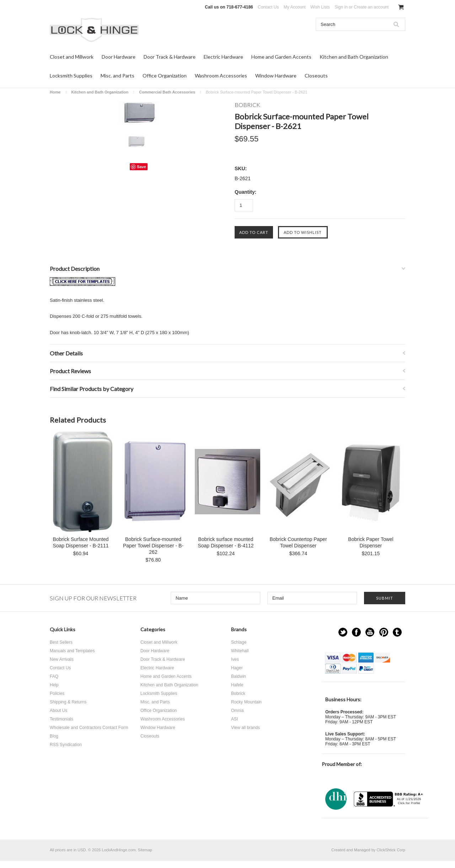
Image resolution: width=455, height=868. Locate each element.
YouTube (370, 632)
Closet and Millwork (72, 57)
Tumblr (397, 632)
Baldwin (239, 676)
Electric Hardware (223, 57)
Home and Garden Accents (281, 57)
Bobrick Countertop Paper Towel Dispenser (298, 542)
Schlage (239, 642)
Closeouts (316, 76)
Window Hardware (276, 76)
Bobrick (238, 693)
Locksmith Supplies (71, 76)
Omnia (237, 711)
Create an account (371, 7)
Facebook (356, 632)
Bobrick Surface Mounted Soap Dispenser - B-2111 (81, 542)
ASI (234, 719)
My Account (295, 7)
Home (55, 92)
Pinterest (384, 632)
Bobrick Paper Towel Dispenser (371, 542)
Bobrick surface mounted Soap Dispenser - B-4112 (226, 542)
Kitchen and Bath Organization (354, 57)
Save (141, 167)
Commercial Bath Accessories (167, 92)
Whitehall (240, 651)
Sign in (341, 7)
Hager (237, 668)
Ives (235, 659)
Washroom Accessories (221, 76)
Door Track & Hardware (170, 57)
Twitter (343, 632)
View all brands (245, 728)
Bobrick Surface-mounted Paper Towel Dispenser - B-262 (153, 546)
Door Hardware (119, 57)
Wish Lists (320, 7)
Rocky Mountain (246, 702)
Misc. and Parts (117, 76)
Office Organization (165, 76)
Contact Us (268, 7)
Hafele (237, 685)
